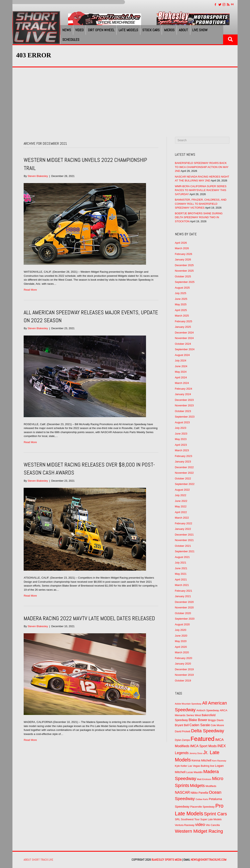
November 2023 (184, 405)
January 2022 (183, 529)
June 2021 (181, 568)
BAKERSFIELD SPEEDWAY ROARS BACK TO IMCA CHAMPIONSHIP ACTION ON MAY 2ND (202, 167)
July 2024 (181, 361)
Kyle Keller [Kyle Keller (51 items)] (181, 766)
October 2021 (183, 546)
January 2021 (183, 596)
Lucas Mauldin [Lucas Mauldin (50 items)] (194, 772)
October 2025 (183, 276)
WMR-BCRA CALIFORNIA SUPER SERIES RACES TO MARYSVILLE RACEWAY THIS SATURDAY (201, 190)
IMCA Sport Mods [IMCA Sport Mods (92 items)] (203, 746)
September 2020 (185, 619)
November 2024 (184, 338)
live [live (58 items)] (212, 766)
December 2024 (184, 333)
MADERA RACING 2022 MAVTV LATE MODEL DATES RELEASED (89, 618)
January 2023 (183, 462)
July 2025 (181, 293)
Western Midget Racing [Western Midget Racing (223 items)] (199, 831)
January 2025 (183, 327)
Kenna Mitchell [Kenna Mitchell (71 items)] (201, 760)
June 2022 (181, 501)
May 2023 (181, 439)
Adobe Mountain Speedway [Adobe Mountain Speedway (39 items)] (188, 704)
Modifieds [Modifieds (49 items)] (211, 786)
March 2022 (182, 518)
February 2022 (184, 523)
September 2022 (185, 484)
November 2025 (184, 271)
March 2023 (182, 450)
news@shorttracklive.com (209, 860)
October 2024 (183, 344)
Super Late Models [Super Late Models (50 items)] (211, 819)
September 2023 (185, 417)
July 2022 (181, 495)
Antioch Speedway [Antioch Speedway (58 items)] (208, 710)
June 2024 (181, 366)
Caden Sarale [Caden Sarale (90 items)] (200, 725)
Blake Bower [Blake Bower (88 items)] (198, 720)
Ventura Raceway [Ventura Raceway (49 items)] (185, 825)
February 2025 (184, 321)
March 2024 (182, 383)
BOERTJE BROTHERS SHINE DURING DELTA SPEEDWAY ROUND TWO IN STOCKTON (199, 217)
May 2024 (181, 372)
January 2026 (183, 260)
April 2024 (181, 377)
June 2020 (181, 636)
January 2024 (183, 394)
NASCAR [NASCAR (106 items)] (182, 792)
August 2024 (182, 355)
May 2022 (181, 506)
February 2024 (184, 389)
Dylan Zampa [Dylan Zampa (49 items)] (182, 740)
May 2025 (181, 304)
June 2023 (181, 434)
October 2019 (183, 681)
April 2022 (181, 512)
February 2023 (184, 456)
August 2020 (182, 624)
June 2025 (181, 299)
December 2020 (184, 602)
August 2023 (182, 422)
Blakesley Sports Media (167, 860)
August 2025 (182, 288)
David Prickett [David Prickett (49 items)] (183, 731)
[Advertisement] (125, 98)
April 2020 (181, 647)
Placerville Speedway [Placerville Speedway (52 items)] (202, 807)
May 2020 (181, 641)
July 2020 (181, 630)
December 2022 (184, 467)
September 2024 (185, 349)
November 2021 (184, 540)
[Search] (202, 140)
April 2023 (181, 445)
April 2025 (181, 310)
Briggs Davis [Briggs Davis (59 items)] (216, 720)
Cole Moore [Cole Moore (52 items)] (217, 725)
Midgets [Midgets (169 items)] (197, 785)
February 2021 (184, 591)
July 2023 (181, 428)
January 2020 (183, 664)
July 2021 (181, 563)
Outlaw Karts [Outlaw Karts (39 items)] (202, 799)
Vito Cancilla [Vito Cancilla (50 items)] (213, 825)
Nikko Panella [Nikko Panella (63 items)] (199, 793)
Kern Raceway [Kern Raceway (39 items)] (219, 761)
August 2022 (182, 490)
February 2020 (184, 658)
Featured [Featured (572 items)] (202, 739)
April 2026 (181, 243)
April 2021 (181, 580)
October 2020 (183, 613)
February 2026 (184, 254)
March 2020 (182, 652)
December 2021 (184, 535)
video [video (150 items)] (200, 825)
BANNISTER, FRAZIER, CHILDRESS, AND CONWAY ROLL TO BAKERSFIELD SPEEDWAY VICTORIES (201, 204)
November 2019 (184, 675)
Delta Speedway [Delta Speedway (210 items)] (208, 731)
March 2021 (182, 585)
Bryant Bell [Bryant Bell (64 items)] (182, 725)
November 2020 (184, 607)
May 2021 (181, 574)
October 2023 (183, 411)
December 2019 (184, 669)
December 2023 (184, 400)
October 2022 (183, 478)
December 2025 (184, 265)
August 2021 (182, 557)
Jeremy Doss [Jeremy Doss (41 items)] (196, 753)
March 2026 (182, 248)
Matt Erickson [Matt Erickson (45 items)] (204, 779)
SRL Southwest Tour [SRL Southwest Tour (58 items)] (187, 819)
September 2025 (185, 282)
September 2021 (185, 551)
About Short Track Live (38, 860)
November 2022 (184, 473)
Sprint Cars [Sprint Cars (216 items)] (215, 814)
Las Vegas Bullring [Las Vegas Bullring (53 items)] (199, 766)
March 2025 (182, 316)
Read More (30, 290)
